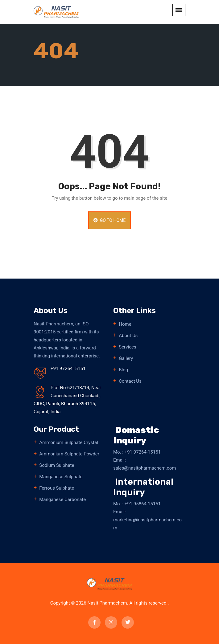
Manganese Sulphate (61, 477)
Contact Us (130, 381)
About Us (128, 336)
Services (128, 347)
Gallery (126, 358)
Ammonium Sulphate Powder (69, 454)
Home (125, 324)
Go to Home (109, 220)
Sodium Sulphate (57, 465)
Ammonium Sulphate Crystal (69, 442)
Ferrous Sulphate (57, 488)
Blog (123, 370)
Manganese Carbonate (62, 499)
